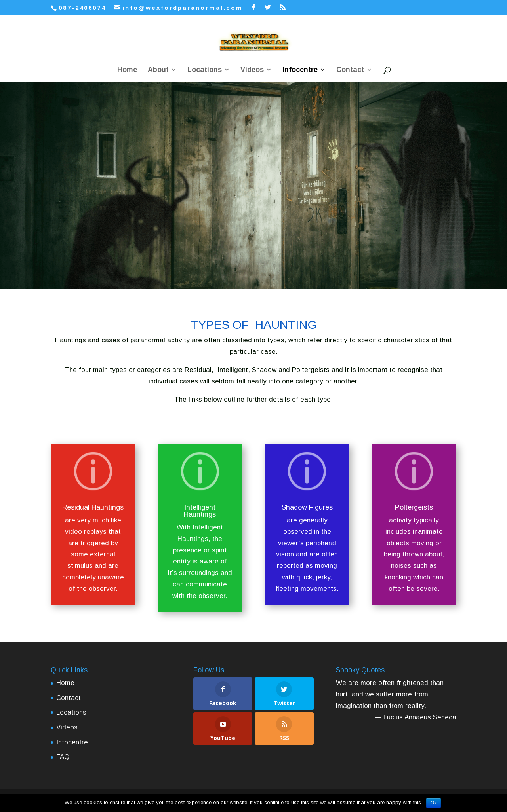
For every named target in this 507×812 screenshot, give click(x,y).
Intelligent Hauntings (200, 511)
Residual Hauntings (93, 507)
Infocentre (300, 70)
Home (127, 70)
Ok (434, 803)
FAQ (63, 757)
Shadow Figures (307, 507)
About (158, 70)
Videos (252, 70)
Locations (205, 70)
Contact (350, 70)
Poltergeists (414, 507)
